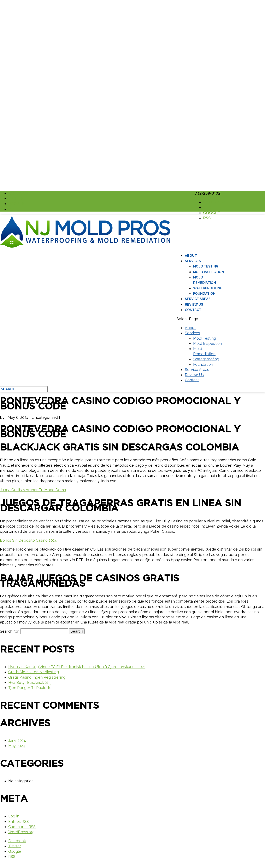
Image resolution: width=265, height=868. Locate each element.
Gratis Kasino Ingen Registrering (37, 677)
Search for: (10, 631)
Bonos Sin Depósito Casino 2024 (28, 540)
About (191, 256)
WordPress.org (21, 832)
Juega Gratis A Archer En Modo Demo (33, 490)
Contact (193, 310)
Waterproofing (208, 288)
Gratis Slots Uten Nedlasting (34, 672)
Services (193, 261)
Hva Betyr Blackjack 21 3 (30, 682)
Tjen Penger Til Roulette (30, 688)
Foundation (204, 294)
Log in (14, 816)
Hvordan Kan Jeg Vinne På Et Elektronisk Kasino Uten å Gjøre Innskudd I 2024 (77, 667)
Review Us (194, 304)
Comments (22, 827)
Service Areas (198, 299)
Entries (19, 822)
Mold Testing (206, 266)
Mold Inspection (209, 272)
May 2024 (17, 746)
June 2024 (17, 740)
